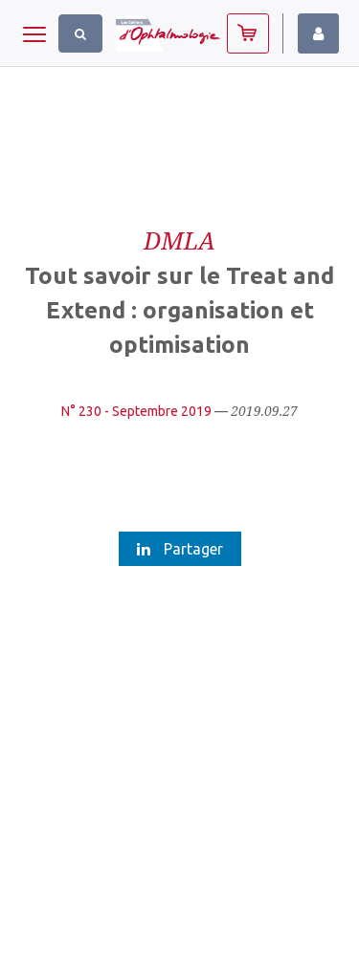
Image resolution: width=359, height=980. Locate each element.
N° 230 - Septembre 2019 (136, 411)
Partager (180, 549)
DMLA (179, 240)
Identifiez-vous (318, 33)
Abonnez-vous (248, 33)
